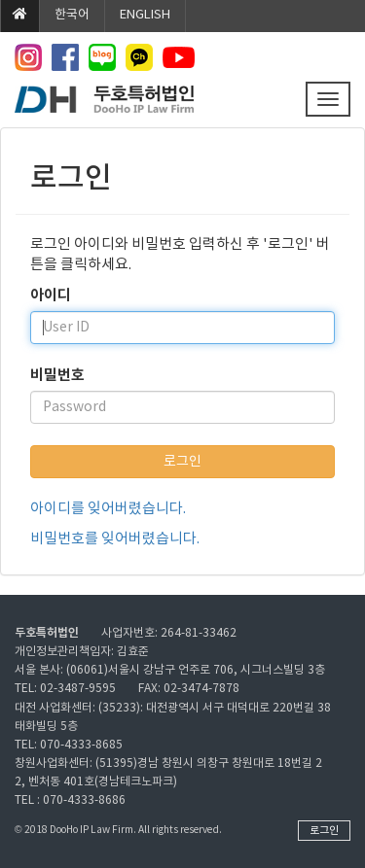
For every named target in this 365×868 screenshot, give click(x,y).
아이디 (51, 295)
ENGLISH (145, 15)
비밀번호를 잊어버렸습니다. (115, 539)
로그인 (182, 462)
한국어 (72, 15)
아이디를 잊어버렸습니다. (108, 509)
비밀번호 (57, 375)
